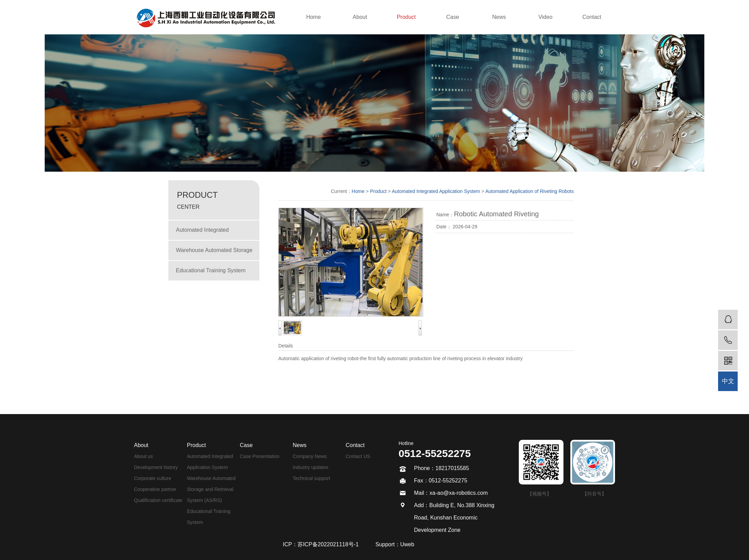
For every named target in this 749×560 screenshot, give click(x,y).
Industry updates (311, 467)
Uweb (407, 544)
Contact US (358, 456)
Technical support (311, 478)
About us (143, 456)
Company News (310, 456)
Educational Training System (211, 270)
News (499, 17)
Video (545, 17)
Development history (156, 467)
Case (453, 17)
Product (406, 17)
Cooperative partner (155, 489)
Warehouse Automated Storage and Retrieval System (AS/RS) (214, 254)
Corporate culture (153, 478)
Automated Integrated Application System (202, 233)
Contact (592, 17)
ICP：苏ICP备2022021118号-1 (321, 544)
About (360, 17)
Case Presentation (260, 456)
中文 (728, 381)
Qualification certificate (158, 500)
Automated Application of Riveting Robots (529, 191)
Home (314, 17)
